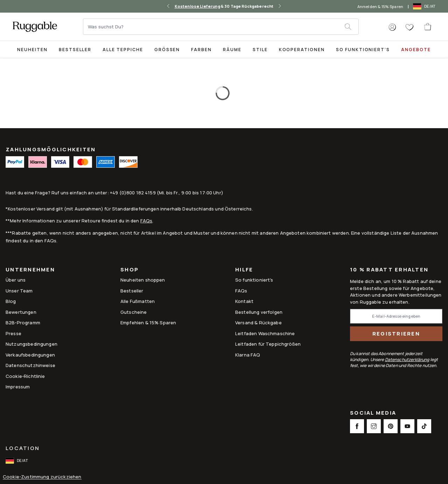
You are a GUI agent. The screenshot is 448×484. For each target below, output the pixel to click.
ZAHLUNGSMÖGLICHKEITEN (51, 149)
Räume (232, 50)
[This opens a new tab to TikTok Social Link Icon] (424, 426)
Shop (129, 270)
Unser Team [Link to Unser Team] (19, 291)
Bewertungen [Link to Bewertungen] (21, 312)
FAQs (146, 221)
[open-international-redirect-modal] (425, 6)
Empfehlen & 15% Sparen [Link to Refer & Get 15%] (148, 323)
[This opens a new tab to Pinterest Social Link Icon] (391, 426)
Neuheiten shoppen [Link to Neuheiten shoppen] (143, 280)
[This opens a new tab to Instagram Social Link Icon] (374, 426)
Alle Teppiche (123, 50)
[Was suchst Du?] (214, 27)
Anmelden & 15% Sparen (380, 6)
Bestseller (75, 50)
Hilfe (244, 270)
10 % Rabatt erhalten (389, 270)
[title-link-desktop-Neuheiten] (32, 49)
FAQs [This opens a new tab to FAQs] (241, 291)
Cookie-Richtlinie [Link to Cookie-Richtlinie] (25, 376)
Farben (201, 50)
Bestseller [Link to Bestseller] (132, 291)
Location (23, 448)
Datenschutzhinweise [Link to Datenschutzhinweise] (30, 365)
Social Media (373, 413)
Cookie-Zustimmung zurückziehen (42, 477)
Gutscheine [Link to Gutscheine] (134, 312)
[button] (392, 27)
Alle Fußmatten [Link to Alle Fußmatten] (138, 301)
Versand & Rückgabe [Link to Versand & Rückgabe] (258, 323)
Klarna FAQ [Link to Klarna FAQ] (248, 355)
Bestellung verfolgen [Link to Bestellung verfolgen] (259, 312)
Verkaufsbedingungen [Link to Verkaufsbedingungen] (30, 355)
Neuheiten (32, 50)
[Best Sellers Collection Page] (75, 49)
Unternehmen (30, 270)
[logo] (35, 27)
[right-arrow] (280, 6)
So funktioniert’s (363, 50)
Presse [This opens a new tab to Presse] (13, 333)
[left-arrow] (168, 6)
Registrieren (396, 334)
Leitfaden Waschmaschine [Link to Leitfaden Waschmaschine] (265, 333)
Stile (260, 50)
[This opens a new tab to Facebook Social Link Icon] (357, 426)
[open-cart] (428, 27)
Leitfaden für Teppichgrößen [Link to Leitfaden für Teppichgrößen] (268, 344)
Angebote (416, 50)
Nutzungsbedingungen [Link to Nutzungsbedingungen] (31, 344)
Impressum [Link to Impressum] (18, 387)
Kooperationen (302, 50)
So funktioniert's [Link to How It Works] (254, 280)
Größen (167, 50)
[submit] (351, 27)
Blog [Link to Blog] (11, 301)
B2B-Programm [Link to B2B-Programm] (23, 323)
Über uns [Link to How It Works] (16, 280)
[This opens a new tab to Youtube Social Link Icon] (407, 426)
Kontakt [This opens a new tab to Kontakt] (244, 301)
